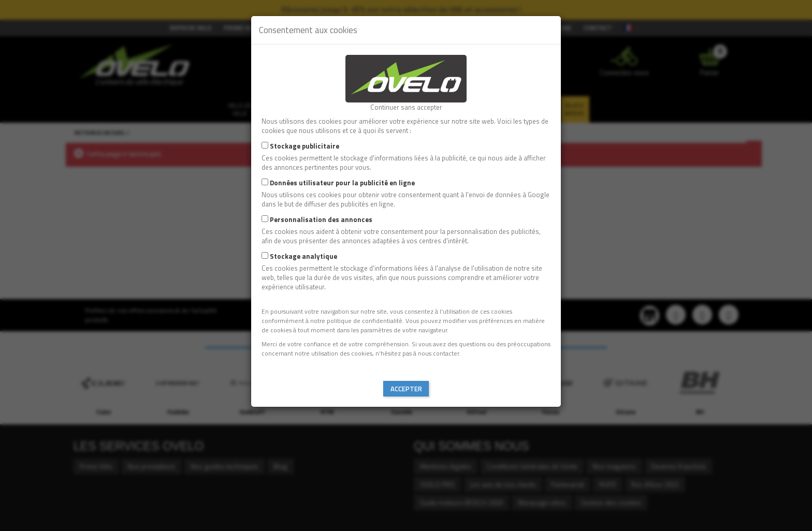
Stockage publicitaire (304, 146)
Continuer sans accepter (406, 107)
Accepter (406, 389)
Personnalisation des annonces (321, 219)
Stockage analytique (303, 256)
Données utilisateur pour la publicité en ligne (342, 183)
